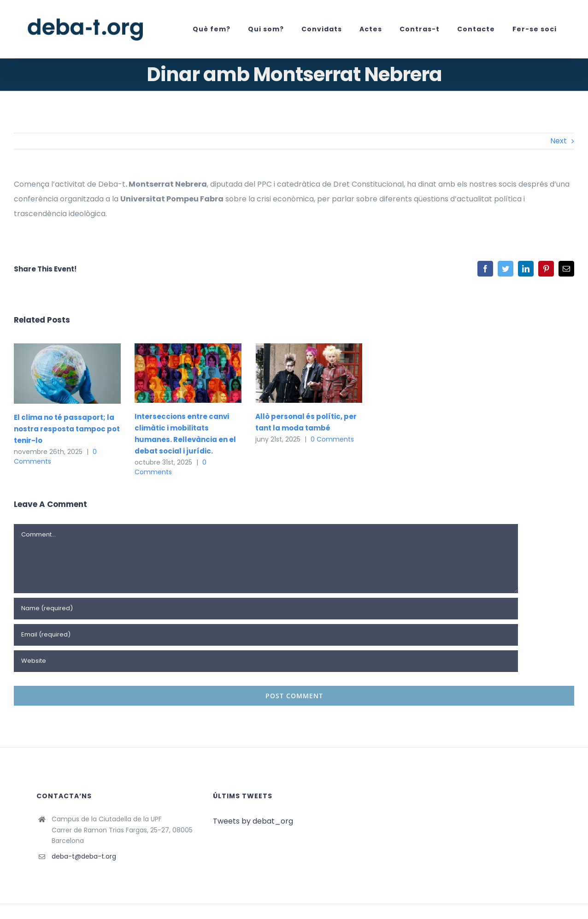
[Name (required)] (266, 609)
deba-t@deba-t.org (84, 856)
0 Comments (171, 467)
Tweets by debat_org (253, 821)
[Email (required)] (266, 635)
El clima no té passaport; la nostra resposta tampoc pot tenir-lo (67, 429)
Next (559, 141)
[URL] (266, 661)
